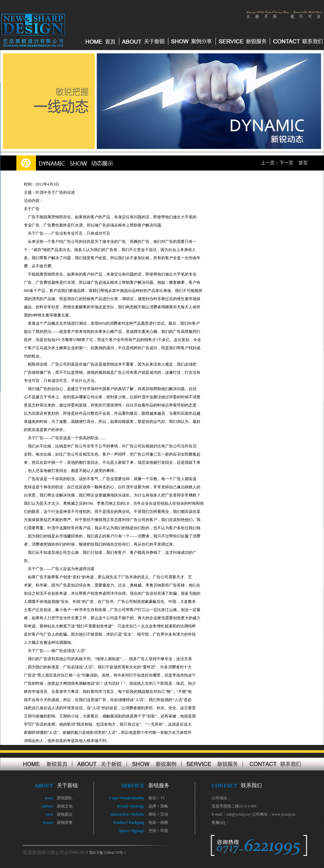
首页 (303, 163)
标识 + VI (156, 798)
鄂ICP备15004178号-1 (108, 853)
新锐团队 (65, 798)
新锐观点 (65, 814)
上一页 (268, 163)
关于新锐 (67, 785)
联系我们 (251, 785)
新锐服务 (159, 785)
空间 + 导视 (158, 831)
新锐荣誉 (65, 823)
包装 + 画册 (158, 823)
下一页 (286, 163)
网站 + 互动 (158, 814)
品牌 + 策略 (158, 806)
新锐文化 (65, 806)
